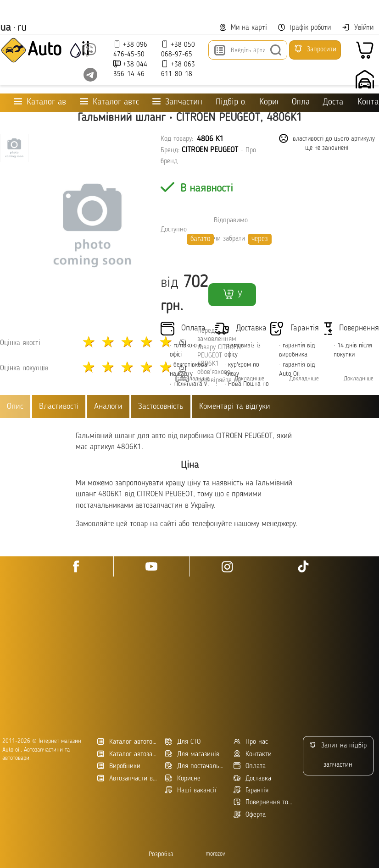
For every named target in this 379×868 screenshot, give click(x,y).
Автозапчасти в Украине (128, 778)
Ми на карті (243, 28)
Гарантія (251, 790)
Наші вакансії (191, 790)
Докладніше (249, 379)
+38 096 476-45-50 (130, 49)
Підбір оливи (231, 102)
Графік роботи (304, 28)
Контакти (368, 102)
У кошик (232, 297)
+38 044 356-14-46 (130, 69)
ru (22, 28)
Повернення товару (264, 802)
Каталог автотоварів (128, 742)
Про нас (251, 742)
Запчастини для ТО (177, 102)
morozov (215, 854)
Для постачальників (196, 766)
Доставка (333, 102)
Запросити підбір (315, 52)
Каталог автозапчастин (128, 754)
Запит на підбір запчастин (338, 755)
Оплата (300, 102)
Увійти (358, 27)
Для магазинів (192, 754)
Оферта (250, 815)
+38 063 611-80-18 (178, 69)
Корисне (269, 102)
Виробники (119, 766)
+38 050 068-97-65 (178, 49)
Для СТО (183, 742)
